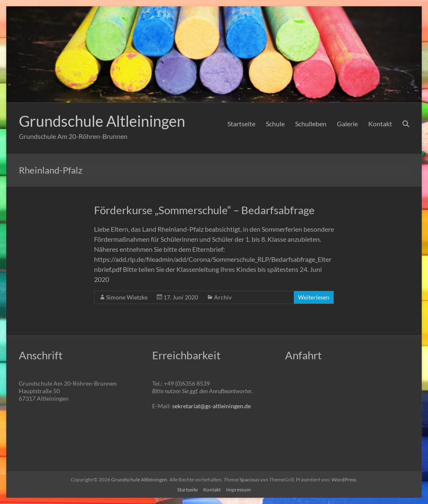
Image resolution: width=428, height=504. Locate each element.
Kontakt (380, 124)
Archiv (223, 297)
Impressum (238, 490)
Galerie (347, 124)
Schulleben (311, 124)
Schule (275, 124)
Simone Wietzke (127, 297)
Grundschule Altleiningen (102, 121)
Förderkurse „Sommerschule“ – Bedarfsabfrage (204, 210)
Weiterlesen (314, 297)
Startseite (241, 124)
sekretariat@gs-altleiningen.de (211, 406)
